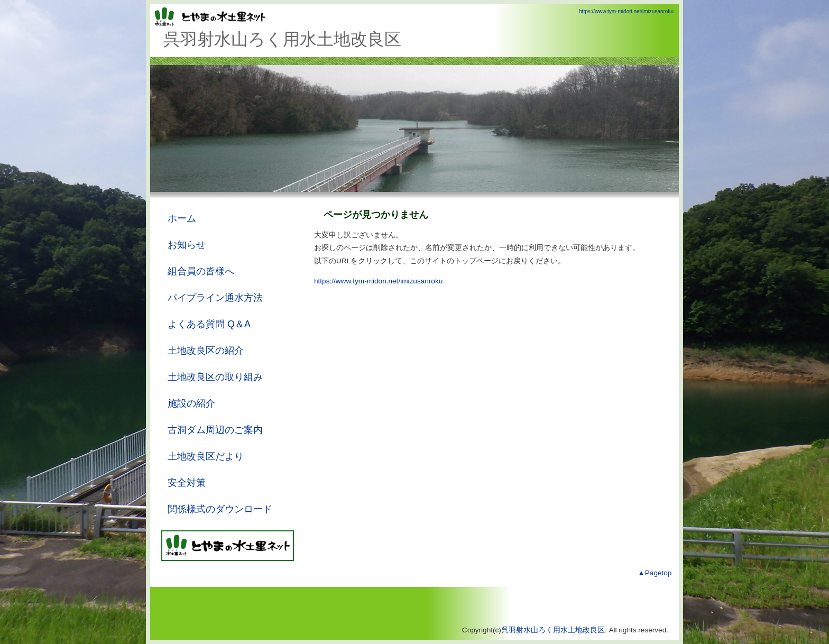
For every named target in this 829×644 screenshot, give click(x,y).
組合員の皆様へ (201, 271)
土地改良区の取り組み (215, 377)
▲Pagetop (655, 573)
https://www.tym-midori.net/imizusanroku (626, 11)
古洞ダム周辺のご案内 (215, 430)
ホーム (182, 218)
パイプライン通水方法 (215, 298)
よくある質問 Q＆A (209, 324)
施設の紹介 (191, 403)
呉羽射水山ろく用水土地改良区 (553, 630)
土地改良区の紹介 (206, 351)
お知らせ (187, 245)
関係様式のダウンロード (220, 509)
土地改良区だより (206, 456)
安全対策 (187, 483)
